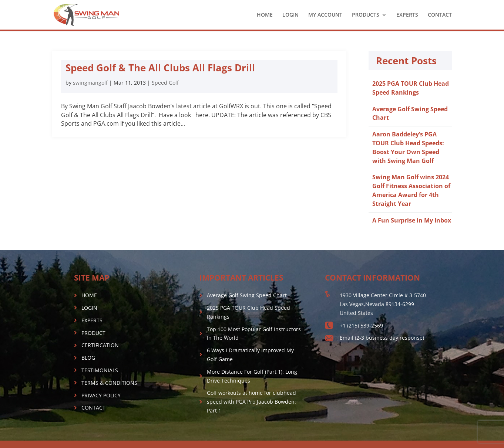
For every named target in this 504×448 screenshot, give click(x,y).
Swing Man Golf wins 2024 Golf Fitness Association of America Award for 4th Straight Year (411, 190)
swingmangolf (90, 83)
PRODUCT (93, 333)
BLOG (88, 358)
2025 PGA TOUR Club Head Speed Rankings (411, 88)
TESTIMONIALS (100, 370)
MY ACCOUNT (325, 15)
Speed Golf (165, 83)
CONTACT (440, 15)
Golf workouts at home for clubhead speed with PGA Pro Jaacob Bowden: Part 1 (251, 402)
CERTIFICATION (100, 345)
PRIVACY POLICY (101, 395)
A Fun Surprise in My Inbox (412, 220)
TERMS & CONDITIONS (109, 383)
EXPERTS (407, 15)
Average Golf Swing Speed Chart (247, 295)
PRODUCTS (366, 15)
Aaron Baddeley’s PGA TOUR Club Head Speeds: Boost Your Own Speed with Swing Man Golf (408, 147)
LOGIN (290, 15)
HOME (265, 15)
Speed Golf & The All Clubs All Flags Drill (160, 68)
